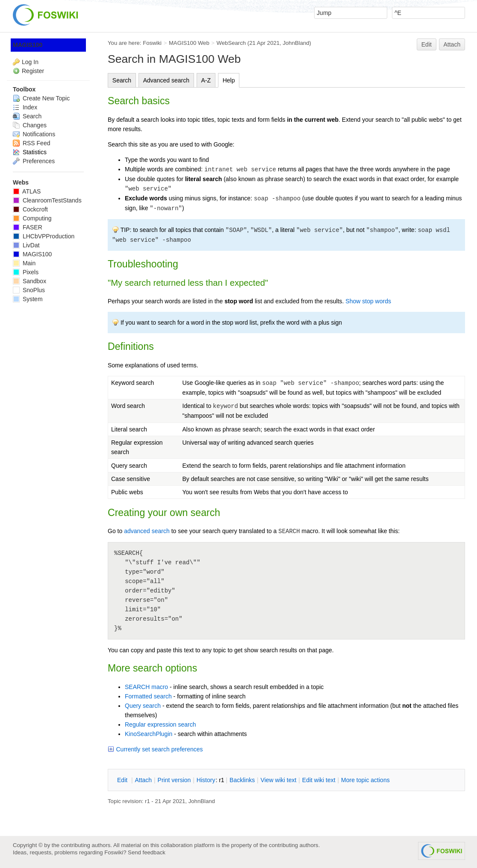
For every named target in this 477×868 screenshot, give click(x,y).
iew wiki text (279, 780)
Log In (30, 62)
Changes (30, 125)
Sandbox (29, 281)
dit (123, 780)
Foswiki (152, 43)
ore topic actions (365, 780)
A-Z (206, 80)
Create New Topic (41, 98)
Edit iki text (319, 780)
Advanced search (166, 80)
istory (206, 780)
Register (33, 71)
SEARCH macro (146, 687)
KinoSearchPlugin (149, 734)
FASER (28, 227)
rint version (174, 780)
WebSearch (231, 43)
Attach (452, 44)
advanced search (147, 531)
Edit (427, 44)
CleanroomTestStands (47, 200)
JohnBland (296, 43)
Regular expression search (160, 724)
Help (229, 80)
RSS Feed (31, 143)
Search (122, 80)
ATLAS (27, 191)
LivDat (26, 245)
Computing (32, 218)
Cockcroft (30, 209)
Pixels (26, 272)
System (28, 299)
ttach (143, 780)
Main (24, 263)
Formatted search (148, 696)
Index (25, 107)
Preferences (34, 161)
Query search (143, 706)
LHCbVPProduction (44, 236)
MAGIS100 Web (189, 43)
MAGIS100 (28, 45)
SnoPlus (29, 290)
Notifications (34, 134)
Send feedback (147, 852)
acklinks (242, 780)
